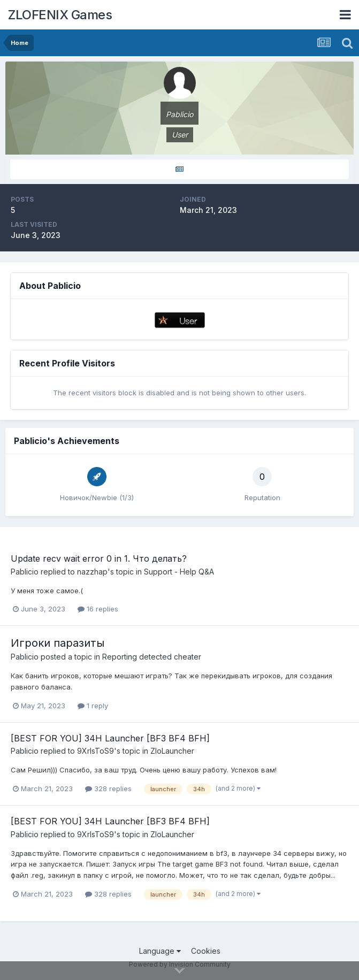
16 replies (98, 609)
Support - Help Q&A (179, 572)
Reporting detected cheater (152, 657)
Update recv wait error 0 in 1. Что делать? (99, 558)
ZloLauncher (172, 751)
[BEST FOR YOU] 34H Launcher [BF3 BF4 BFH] (110, 738)
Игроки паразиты (58, 643)
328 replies (108, 788)
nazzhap (92, 572)
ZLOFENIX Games (60, 15)
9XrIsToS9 (96, 751)
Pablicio (25, 572)
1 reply (93, 706)
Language (160, 951)
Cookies (206, 951)
